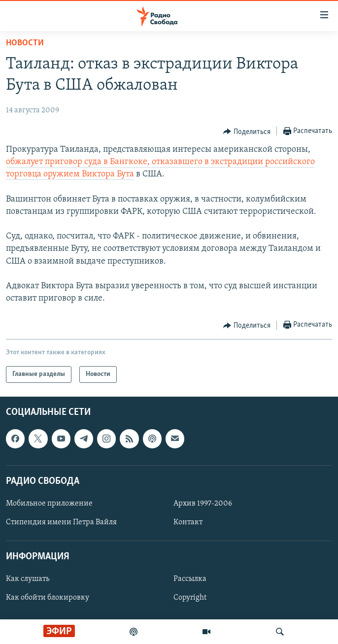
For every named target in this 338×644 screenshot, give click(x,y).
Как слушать (28, 579)
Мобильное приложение (49, 504)
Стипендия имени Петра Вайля (61, 522)
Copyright (190, 598)
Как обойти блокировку (48, 598)
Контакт (188, 522)
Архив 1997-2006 (203, 504)
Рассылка (190, 579)
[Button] (247, 132)
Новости (25, 43)
